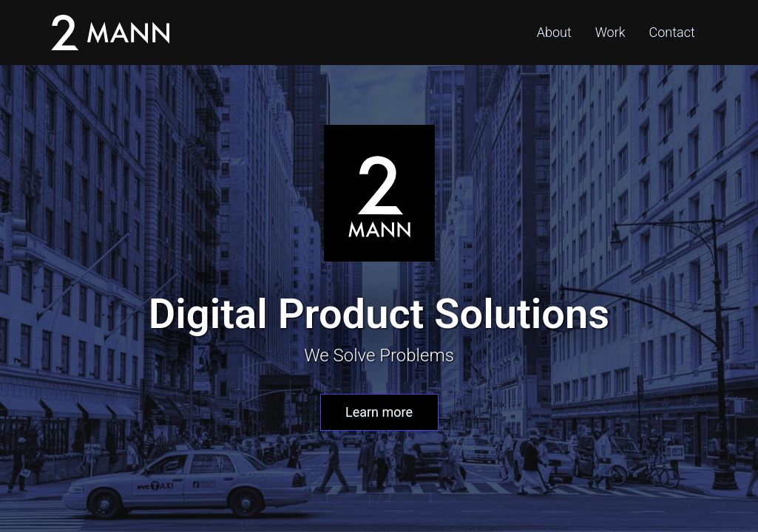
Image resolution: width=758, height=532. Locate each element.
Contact (672, 32)
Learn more (379, 412)
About (554, 32)
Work (610, 32)
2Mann (110, 33)
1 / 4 (379, 499)
